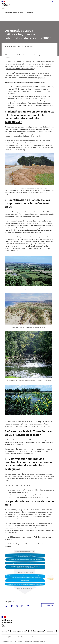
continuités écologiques (13, 216)
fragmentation (10, 145)
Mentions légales (21, 637)
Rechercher (53, 2)
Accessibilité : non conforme (34, 637)
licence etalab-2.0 (40, 642)
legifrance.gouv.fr (37, 631)
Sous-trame (9, 73)
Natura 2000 (13, 89)
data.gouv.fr (51, 631)
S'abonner (48, 605)
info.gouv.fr (5, 631)
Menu (56, 2)
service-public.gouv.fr (20, 631)
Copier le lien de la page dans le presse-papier (28, 606)
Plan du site (5, 637)
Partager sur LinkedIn (17, 606)
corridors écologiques (35, 78)
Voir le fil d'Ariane (6, 17)
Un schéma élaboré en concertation (19, 68)
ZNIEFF (49, 87)
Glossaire (12, 637)
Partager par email (22, 606)
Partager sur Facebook (6, 606)
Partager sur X (12, 606)
